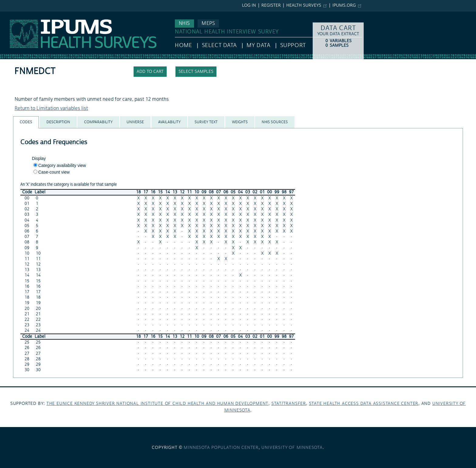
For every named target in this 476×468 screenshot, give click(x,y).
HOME (183, 45)
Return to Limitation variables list (51, 108)
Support (293, 45)
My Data (258, 45)
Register (271, 5)
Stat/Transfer (289, 404)
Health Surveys (304, 5)
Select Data (219, 45)
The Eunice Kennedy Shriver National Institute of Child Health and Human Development (157, 404)
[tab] (26, 122)
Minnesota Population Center (221, 448)
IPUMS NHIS (13, 15)
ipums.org (344, 5)
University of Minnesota (292, 448)
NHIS (184, 23)
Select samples (196, 72)
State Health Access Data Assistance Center (364, 404)
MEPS (208, 23)
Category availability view (62, 165)
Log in (249, 5)
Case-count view (54, 172)
